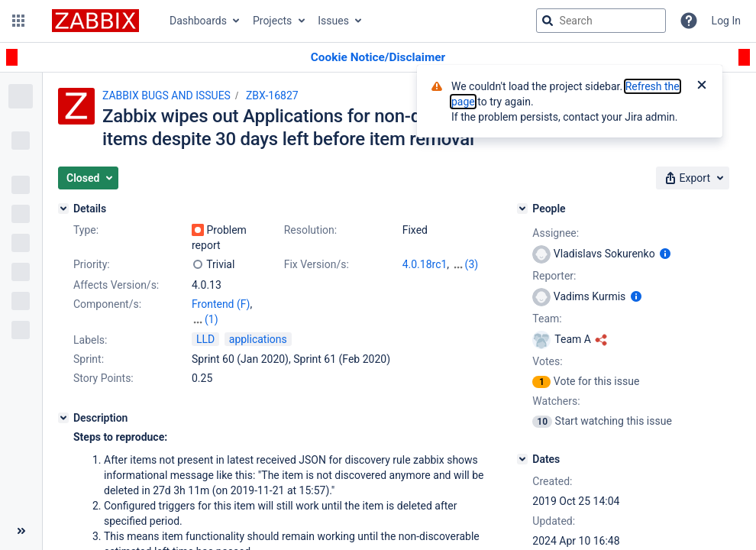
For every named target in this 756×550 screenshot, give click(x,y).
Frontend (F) (221, 304)
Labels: (90, 340)
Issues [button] (333, 21)
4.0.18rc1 (425, 264)
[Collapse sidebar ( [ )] (21, 531)
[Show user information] (665, 254)
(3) (472, 264)
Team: (547, 319)
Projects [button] (272, 21)
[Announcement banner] (378, 58)
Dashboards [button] (198, 21)
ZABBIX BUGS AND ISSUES (166, 95)
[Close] (702, 86)
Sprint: (89, 359)
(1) (212, 319)
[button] (18, 21)
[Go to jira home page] (95, 21)
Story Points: (103, 378)
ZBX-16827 (272, 95)
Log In (726, 21)
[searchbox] (601, 21)
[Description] (63, 418)
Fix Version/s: (317, 264)
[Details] (63, 209)
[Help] (689, 21)
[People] (522, 209)
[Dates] (522, 459)
